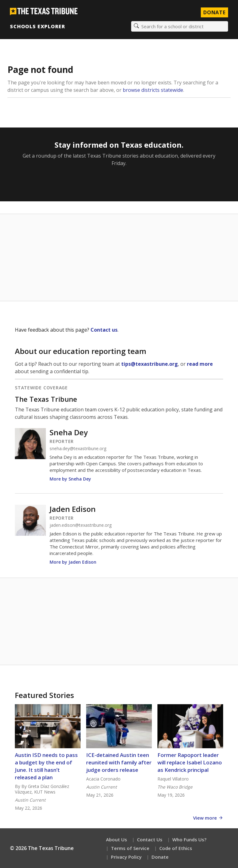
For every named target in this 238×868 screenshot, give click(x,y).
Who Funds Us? (189, 839)
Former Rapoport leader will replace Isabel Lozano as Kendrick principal (190, 762)
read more (200, 364)
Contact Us (150, 839)
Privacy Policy (126, 857)
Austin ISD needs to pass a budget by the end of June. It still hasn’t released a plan (46, 766)
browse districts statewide (153, 90)
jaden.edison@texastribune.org (81, 525)
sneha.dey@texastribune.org (78, 449)
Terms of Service (130, 848)
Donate (160, 857)
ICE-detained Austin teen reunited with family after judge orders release (119, 762)
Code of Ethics (176, 848)
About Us (117, 839)
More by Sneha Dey (70, 479)
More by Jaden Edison (73, 562)
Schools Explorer (37, 26)
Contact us (104, 330)
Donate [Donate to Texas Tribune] (214, 12)
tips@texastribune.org (150, 364)
